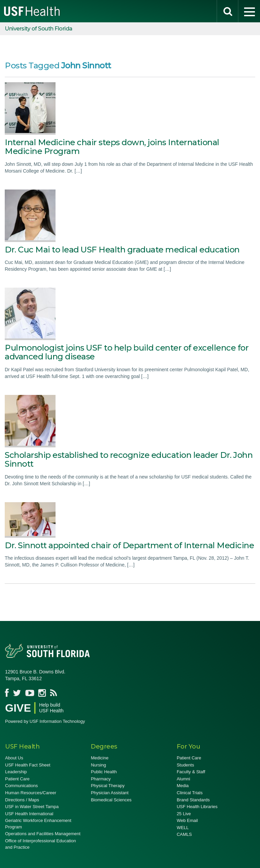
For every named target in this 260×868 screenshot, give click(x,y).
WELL (183, 828)
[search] (227, 11)
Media (183, 786)
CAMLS (184, 834)
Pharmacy (101, 779)
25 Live (184, 814)
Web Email (187, 820)
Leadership (16, 772)
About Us (14, 758)
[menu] (249, 11)
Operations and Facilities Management (43, 834)
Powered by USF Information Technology (45, 721)
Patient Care (17, 779)
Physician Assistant (110, 793)
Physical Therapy (107, 786)
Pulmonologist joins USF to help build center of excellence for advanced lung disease (127, 352)
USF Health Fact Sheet (28, 765)
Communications (21, 786)
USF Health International (29, 814)
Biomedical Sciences (111, 800)
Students (185, 765)
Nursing (98, 765)
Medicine (100, 758)
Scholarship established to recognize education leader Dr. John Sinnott (129, 459)
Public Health (104, 772)
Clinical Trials (190, 793)
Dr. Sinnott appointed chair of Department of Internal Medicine (129, 545)
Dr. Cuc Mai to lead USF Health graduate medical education (122, 250)
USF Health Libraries (197, 807)
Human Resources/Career (31, 793)
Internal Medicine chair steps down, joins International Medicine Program (112, 147)
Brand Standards (193, 800)
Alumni (183, 779)
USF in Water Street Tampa (32, 807)
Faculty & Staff (191, 772)
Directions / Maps (22, 800)
